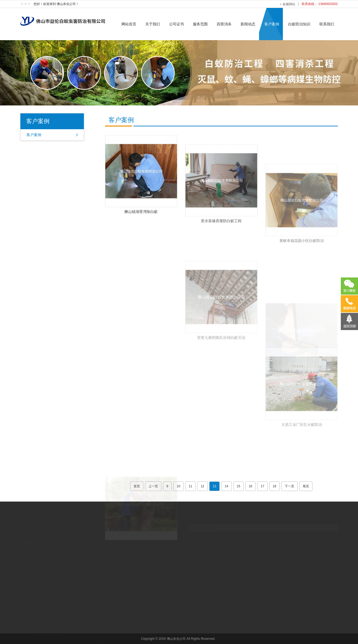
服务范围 (200, 24)
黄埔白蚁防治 (68, 541)
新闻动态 (248, 24)
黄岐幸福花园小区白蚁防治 (302, 272)
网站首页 (129, 24)
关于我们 (153, 24)
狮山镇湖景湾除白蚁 (141, 220)
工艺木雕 (48, 541)
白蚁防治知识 (299, 24)
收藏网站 (289, 4)
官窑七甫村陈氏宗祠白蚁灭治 (221, 369)
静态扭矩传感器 (94, 541)
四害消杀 (224, 24)
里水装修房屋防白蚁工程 (221, 238)
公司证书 (176, 24)
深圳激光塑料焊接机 (126, 541)
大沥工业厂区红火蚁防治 (302, 456)
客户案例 (272, 24)
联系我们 (327, 24)
